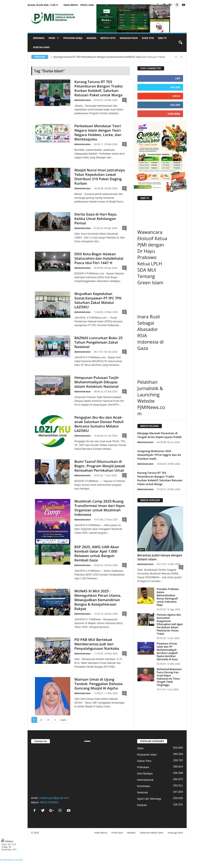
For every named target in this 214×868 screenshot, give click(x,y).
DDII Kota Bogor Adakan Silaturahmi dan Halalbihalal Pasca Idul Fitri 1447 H (99, 258)
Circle (176, 96)
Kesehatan (144, 786)
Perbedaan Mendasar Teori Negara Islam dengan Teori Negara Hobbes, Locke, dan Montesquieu (98, 132)
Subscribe (174, 114)
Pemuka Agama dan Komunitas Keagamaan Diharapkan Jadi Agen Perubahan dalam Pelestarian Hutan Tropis (170, 624)
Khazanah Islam (147, 755)
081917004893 (49, 802)
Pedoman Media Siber (120, 5)
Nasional (143, 792)
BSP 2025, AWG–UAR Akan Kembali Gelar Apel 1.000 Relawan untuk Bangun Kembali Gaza (97, 553)
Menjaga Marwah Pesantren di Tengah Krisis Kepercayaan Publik (160, 435)
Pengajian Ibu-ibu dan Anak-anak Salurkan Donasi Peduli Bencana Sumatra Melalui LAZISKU (99, 424)
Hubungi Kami (143, 5)
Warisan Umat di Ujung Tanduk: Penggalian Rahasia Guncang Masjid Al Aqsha (99, 684)
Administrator (83, 100)
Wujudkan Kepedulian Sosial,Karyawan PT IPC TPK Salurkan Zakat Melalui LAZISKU (98, 300)
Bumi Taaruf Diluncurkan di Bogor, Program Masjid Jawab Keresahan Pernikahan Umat (100, 466)
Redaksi (101, 5)
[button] (180, 43)
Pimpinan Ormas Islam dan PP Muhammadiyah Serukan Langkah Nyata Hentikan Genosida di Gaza (167, 651)
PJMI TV (162, 38)
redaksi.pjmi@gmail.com (54, 798)
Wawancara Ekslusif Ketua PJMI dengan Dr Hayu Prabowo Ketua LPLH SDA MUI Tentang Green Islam (152, 257)
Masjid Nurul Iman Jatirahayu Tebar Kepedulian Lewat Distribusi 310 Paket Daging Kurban (100, 177)
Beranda (39, 38)
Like (177, 78)
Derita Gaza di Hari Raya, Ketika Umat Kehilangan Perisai (96, 219)
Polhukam (143, 767)
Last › (64, 720)
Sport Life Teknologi (149, 799)
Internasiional (145, 780)
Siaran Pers (144, 761)
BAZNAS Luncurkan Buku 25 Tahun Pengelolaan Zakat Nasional (99, 342)
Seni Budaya (145, 773)
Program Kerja (73, 38)
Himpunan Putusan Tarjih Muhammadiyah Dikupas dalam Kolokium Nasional (97, 382)
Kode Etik (148, 38)
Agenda (91, 38)
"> (54, 769)
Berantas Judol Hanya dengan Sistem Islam (160, 557)
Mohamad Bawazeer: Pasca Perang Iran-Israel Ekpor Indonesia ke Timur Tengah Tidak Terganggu (170, 677)
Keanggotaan (129, 38)
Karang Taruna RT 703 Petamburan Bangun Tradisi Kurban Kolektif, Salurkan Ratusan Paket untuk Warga (99, 88)
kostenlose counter (11, 860)
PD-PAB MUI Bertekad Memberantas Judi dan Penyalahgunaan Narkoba (97, 644)
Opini (141, 550)
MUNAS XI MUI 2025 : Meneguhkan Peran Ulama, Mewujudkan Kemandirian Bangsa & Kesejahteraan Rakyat (98, 600)
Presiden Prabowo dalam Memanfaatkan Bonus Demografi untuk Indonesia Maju (168, 597)
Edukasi (142, 805)
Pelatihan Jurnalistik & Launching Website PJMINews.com (151, 398)
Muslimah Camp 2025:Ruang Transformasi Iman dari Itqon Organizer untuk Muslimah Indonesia (100, 508)
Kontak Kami (41, 47)
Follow (175, 87)
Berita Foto (108, 38)
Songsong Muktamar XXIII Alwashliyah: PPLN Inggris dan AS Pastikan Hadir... (99, 57)
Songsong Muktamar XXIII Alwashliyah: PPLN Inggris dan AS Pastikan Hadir (159, 455)
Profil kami (87, 5)
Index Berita (71, 5)
